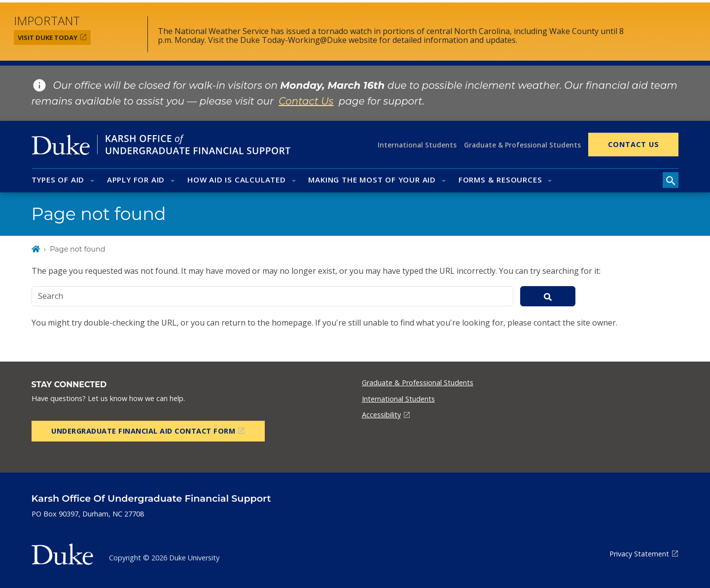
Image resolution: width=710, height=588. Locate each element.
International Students (417, 145)
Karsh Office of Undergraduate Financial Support (151, 498)
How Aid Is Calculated (237, 180)
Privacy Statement (639, 554)
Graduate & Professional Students (522, 145)
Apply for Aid (136, 180)
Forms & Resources (500, 180)
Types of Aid (58, 180)
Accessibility (381, 415)
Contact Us (634, 144)
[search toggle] (671, 180)
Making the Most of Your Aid (372, 180)
